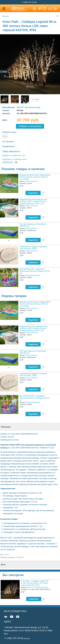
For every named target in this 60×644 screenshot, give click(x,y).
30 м (5, 136)
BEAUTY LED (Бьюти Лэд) (28, 107)
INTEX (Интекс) (32, 181)
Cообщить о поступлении (30, 126)
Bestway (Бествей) (33, 275)
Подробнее (33, 193)
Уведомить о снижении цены (14, 159)
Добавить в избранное (12, 155)
